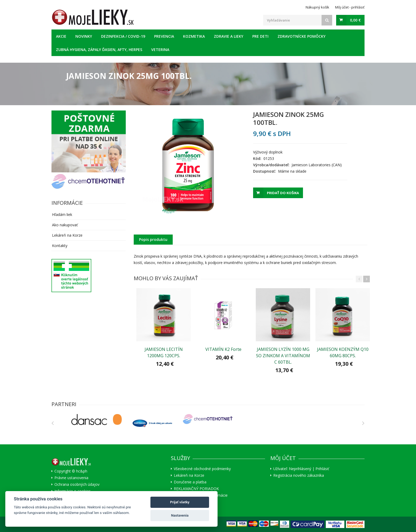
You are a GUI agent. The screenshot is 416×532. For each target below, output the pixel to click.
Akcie (61, 36)
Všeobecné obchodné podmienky (202, 469)
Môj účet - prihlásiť (350, 7)
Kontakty (60, 246)
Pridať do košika (283, 193)
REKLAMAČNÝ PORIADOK (196, 489)
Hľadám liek (62, 214)
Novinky (84, 36)
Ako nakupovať (65, 225)
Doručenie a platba (190, 482)
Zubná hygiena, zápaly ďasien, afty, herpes (99, 50)
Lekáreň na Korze (67, 235)
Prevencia (164, 36)
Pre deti (260, 36)
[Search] (327, 20)
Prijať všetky (180, 502)
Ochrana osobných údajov (77, 484)
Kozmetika (194, 36)
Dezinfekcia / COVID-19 (123, 36)
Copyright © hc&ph (71, 471)
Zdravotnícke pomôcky (302, 36)
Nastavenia (180, 515)
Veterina (160, 50)
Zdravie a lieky (229, 36)
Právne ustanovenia (71, 478)
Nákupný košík (317, 7)
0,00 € (355, 20)
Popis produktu (153, 239)
